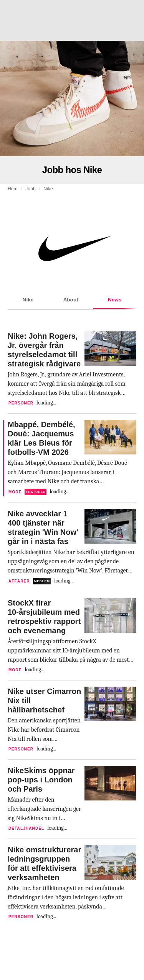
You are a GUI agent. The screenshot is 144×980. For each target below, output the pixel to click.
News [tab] (115, 303)
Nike (48, 189)
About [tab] (70, 300)
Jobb (31, 189)
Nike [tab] (28, 300)
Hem (13, 189)
